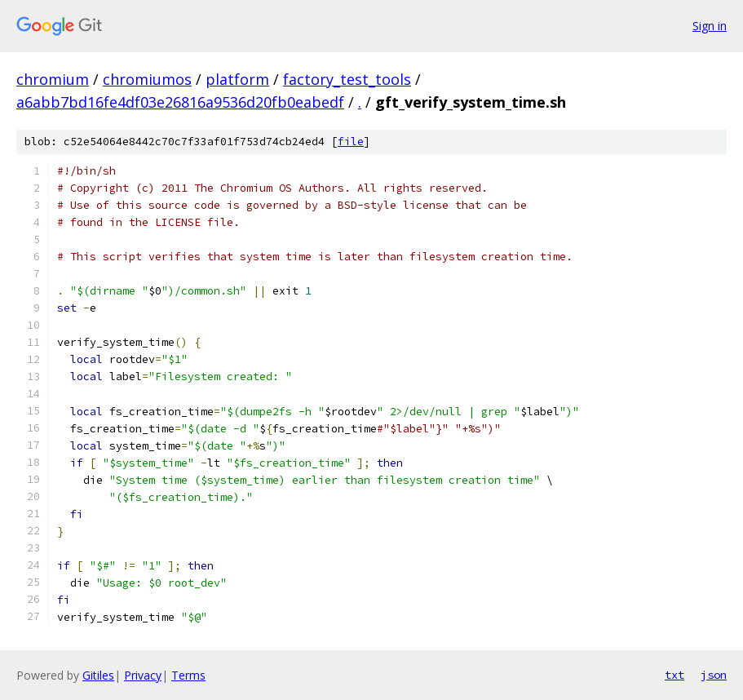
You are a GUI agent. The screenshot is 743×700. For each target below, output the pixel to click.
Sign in (710, 26)
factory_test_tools (347, 79)
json (714, 675)
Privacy (143, 675)
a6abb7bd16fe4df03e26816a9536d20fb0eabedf (180, 102)
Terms (188, 675)
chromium (53, 79)
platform (237, 79)
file (351, 142)
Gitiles (98, 675)
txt (674, 675)
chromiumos (147, 79)
